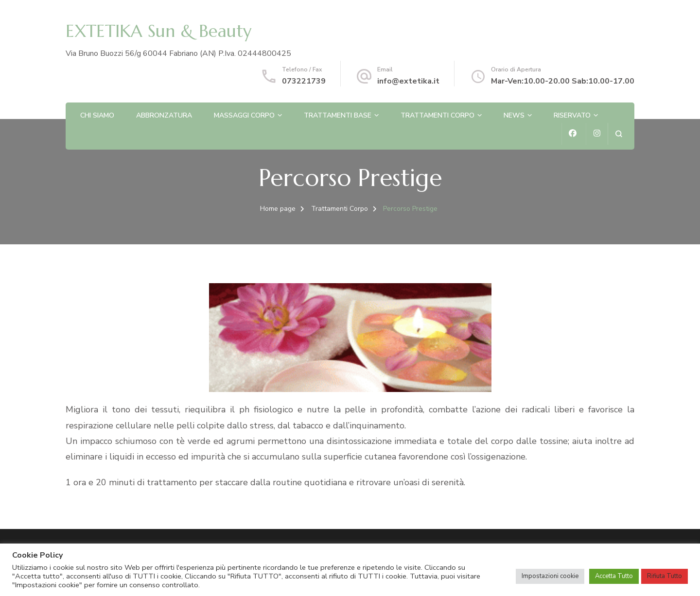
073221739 (304, 81)
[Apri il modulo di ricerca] (619, 134)
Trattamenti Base (338, 115)
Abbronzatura (164, 115)
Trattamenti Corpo (437, 115)
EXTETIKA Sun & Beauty (158, 31)
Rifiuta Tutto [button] (665, 576)
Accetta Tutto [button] (614, 576)
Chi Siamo (97, 115)
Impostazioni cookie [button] (550, 576)
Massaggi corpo (244, 115)
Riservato (572, 115)
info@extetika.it (408, 81)
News (514, 115)
